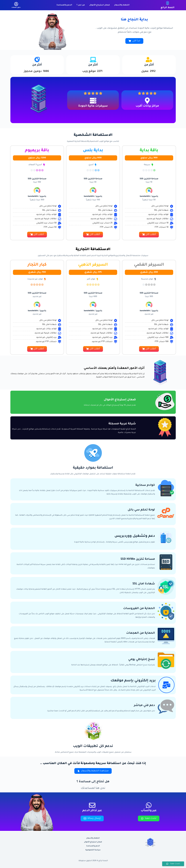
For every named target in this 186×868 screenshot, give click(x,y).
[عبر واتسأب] (149, 805)
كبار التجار (37, 265)
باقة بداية (149, 151)
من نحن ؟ (81, 5)
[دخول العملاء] (16, 5)
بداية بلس (93, 151)
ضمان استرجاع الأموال (100, 5)
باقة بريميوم (37, 151)
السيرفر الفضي (149, 265)
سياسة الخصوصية (93, 850)
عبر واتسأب (149, 811)
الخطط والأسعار (122, 5)
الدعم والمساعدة (64, 5)
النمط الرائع (168, 8)
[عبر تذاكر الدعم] (92, 805)
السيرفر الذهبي (93, 265)
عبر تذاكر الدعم (92, 811)
